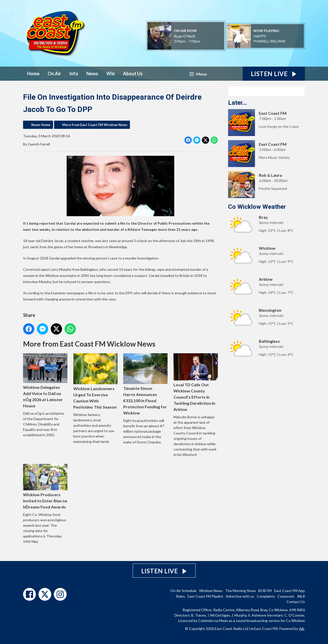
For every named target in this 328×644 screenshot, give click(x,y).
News (92, 74)
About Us (133, 74)
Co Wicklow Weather (257, 207)
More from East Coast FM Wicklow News (95, 125)
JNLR (301, 596)
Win (111, 74)
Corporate (286, 596)
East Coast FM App (290, 591)
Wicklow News (211, 591)
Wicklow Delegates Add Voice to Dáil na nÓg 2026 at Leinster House (45, 381)
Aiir (302, 629)
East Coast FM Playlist (205, 596)
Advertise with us (240, 596)
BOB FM (265, 591)
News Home (41, 125)
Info (74, 74)
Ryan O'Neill (184, 36)
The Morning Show (240, 591)
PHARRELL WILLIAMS (269, 41)
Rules (181, 596)
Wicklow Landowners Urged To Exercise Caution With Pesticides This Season (95, 381)
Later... (238, 103)
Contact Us (296, 602)
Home (33, 74)
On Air (54, 74)
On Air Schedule (183, 591)
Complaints (266, 596)
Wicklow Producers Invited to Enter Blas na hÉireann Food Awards (45, 487)
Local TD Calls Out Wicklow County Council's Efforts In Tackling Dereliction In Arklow (196, 382)
